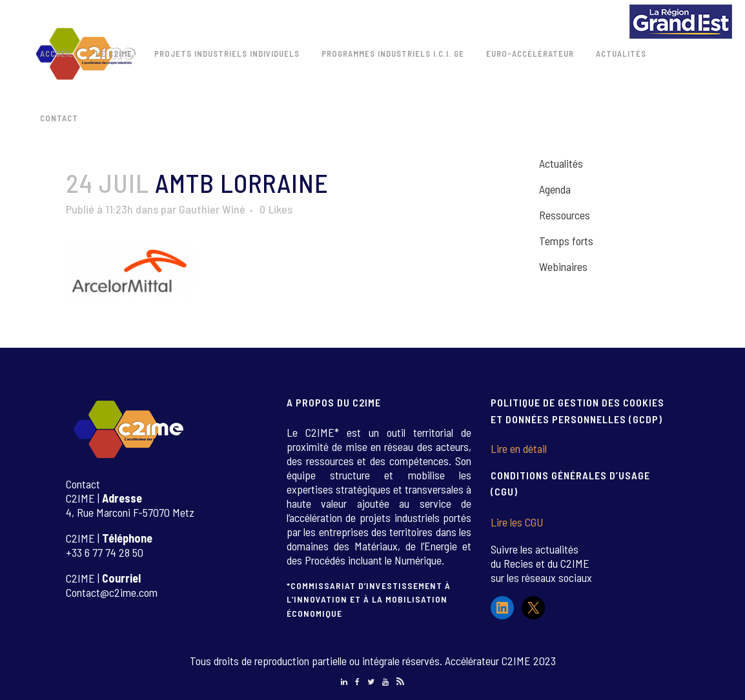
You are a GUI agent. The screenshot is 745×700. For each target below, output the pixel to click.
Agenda (555, 189)
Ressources (565, 215)
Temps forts (566, 241)
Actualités (561, 163)
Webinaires (563, 266)
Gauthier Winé (212, 209)
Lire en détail (519, 448)
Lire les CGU (517, 522)
